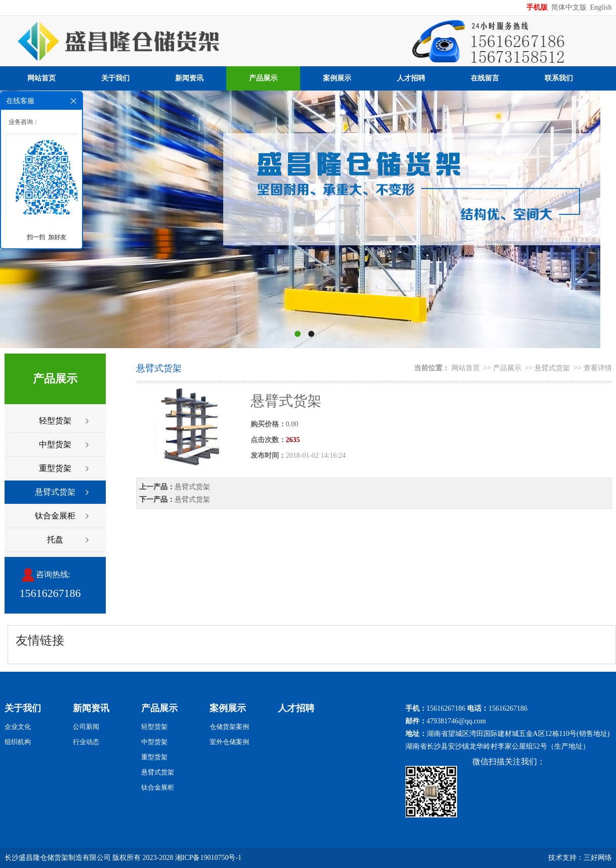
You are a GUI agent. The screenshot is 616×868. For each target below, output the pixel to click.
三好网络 (598, 858)
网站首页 (42, 78)
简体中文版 (570, 7)
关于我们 (115, 78)
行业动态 (86, 742)
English (601, 7)
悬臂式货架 (55, 492)
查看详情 (598, 368)
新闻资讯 (189, 78)
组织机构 (18, 742)
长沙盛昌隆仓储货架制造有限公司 (58, 858)
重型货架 (55, 468)
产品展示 (263, 78)
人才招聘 (411, 78)
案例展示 (337, 78)
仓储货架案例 (229, 727)
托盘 (55, 539)
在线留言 (485, 78)
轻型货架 (55, 421)
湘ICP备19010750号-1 (208, 858)
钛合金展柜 (55, 516)
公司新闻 (86, 727)
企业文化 (18, 727)
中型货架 (55, 444)
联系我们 (559, 78)
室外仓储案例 (229, 742)
